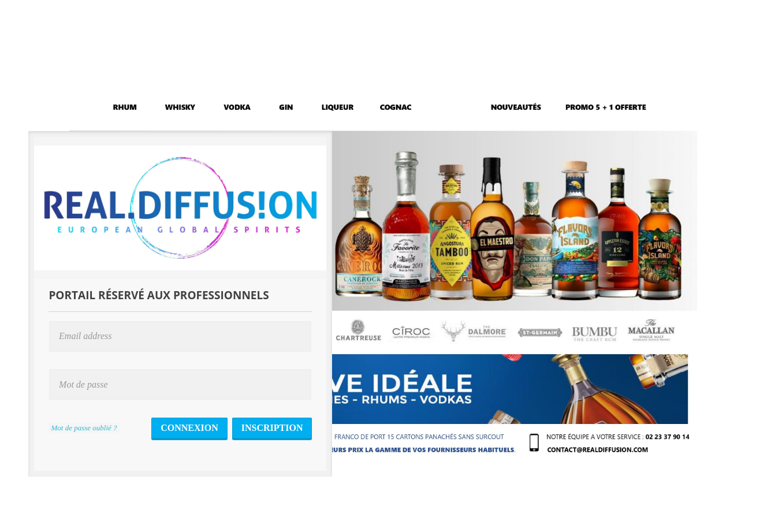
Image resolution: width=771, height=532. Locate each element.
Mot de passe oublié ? (84, 428)
